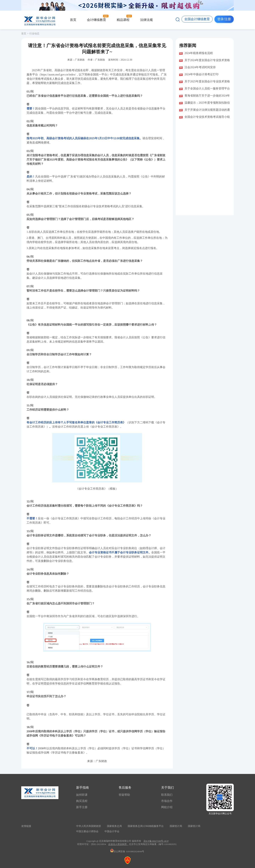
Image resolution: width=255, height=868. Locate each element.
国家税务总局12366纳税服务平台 (146, 826)
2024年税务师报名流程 (199, 53)
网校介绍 (167, 807)
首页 (73, 20)
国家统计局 (176, 826)
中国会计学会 (112, 831)
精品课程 (123, 20)
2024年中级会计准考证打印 (202, 74)
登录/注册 (224, 19)
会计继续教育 (97, 20)
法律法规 (146, 20)
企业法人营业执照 (117, 844)
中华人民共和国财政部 (89, 826)
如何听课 (82, 795)
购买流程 (82, 801)
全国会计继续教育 (197, 19)
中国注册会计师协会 (87, 831)
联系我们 (167, 795)
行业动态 (34, 34)
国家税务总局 (114, 826)
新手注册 (82, 807)
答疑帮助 (124, 795)
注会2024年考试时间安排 (200, 67)
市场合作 (167, 801)
